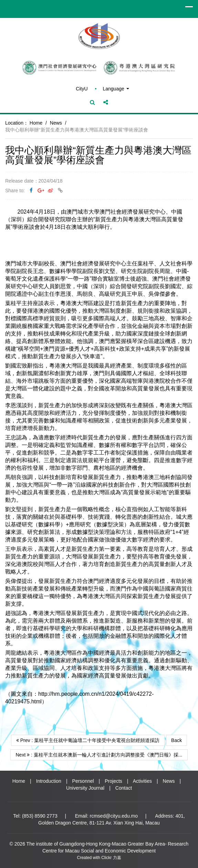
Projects (113, 781)
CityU (82, 89)
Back (176, 740)
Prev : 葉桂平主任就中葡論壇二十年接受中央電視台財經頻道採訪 (88, 740)
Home (36, 123)
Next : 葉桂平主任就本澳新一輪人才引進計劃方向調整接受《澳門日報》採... (99, 755)
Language (116, 89)
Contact (124, 788)
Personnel (83, 781)
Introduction (49, 781)
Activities (142, 781)
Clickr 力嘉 (111, 858)
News (56, 123)
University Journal (85, 788)
